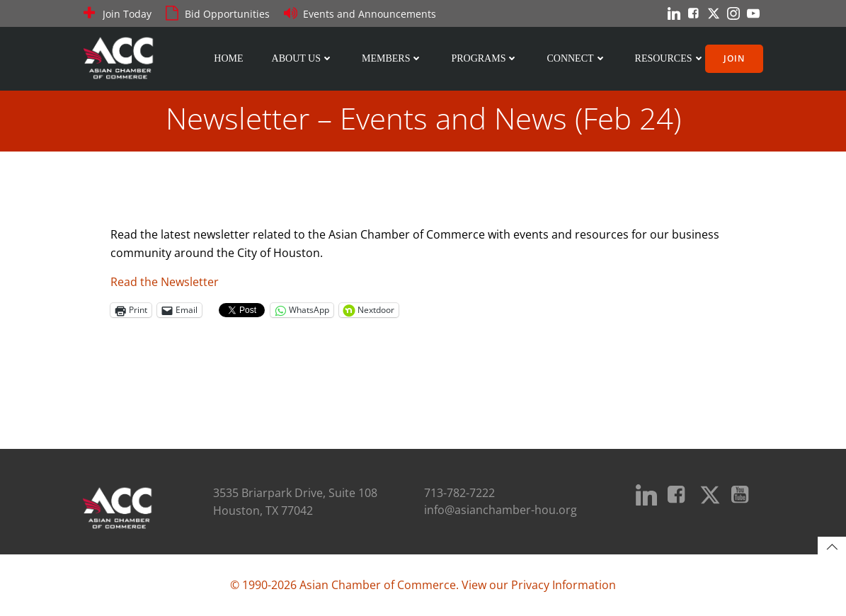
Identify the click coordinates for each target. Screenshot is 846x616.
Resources (670, 58)
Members (392, 58)
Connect (576, 58)
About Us (303, 58)
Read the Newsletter (165, 282)
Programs (485, 58)
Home (228, 58)
